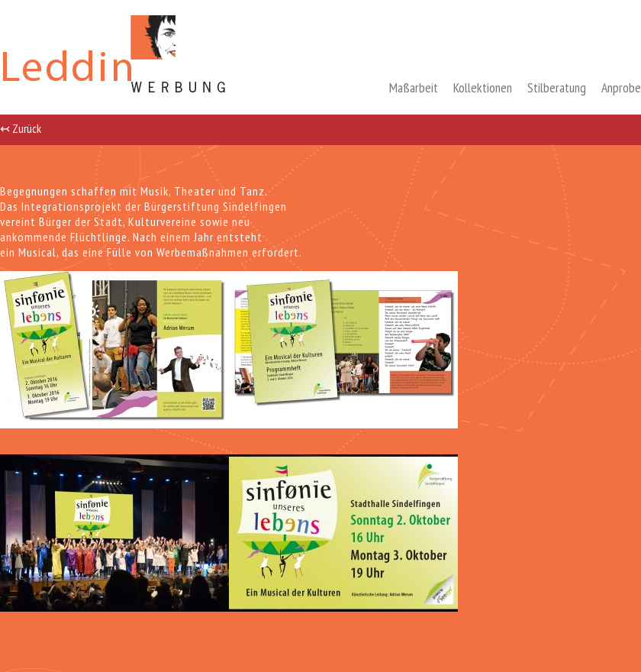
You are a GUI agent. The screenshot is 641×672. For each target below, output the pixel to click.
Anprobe (621, 87)
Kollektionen (483, 87)
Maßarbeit (414, 87)
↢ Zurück (21, 128)
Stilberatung (557, 87)
